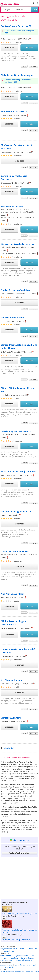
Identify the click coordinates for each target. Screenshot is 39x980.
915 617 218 (9, 192)
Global (36, 972)
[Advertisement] (19, 878)
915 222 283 (9, 727)
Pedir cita (29, 48)
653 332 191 (9, 361)
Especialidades (6, 956)
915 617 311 (9, 404)
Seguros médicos (21, 956)
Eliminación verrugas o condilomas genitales (19, 914)
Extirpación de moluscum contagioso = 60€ (20, 32)
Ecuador (15, 972)
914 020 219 (9, 634)
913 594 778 (20, 692)
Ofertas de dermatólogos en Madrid (16, 940)
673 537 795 (9, 262)
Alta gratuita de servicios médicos (13, 949)
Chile (2, 972)
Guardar (24, 66)
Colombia (8, 972)
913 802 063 (20, 566)
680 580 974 (9, 330)
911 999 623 (9, 484)
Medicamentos (6, 960)
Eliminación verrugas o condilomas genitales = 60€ (19, 81)
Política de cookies (7, 967)
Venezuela (29, 972)
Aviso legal (31, 965)
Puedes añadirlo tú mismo (20, 853)
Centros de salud (28, 958)
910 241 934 (20, 161)
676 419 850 (9, 229)
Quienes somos (6, 965)
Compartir (33, 67)
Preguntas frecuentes (23, 960)
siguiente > (9, 748)
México (22, 972)
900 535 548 (9, 124)
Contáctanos (20, 965)
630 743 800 (9, 446)
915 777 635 (20, 665)
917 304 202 (9, 48)
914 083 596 (9, 606)
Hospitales (14, 958)
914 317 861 (20, 302)
